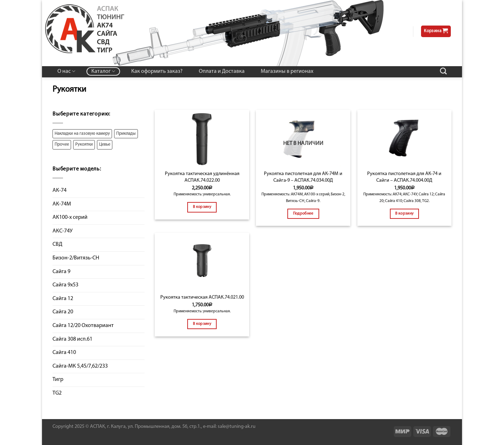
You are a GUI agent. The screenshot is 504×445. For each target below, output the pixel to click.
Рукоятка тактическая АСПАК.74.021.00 (202, 297)
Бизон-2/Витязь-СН (76, 258)
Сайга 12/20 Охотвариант (83, 326)
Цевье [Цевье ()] (105, 144)
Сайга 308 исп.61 (72, 339)
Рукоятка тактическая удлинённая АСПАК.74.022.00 (202, 177)
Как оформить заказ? (157, 71)
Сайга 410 (64, 353)
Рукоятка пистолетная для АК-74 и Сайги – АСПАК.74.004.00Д (404, 177)
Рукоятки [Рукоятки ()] (84, 144)
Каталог (103, 71)
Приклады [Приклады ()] (126, 134)
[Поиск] (443, 71)
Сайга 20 (63, 312)
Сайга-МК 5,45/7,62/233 (80, 366)
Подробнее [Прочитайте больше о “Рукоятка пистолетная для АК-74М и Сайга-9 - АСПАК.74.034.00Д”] (303, 214)
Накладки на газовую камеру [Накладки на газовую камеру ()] (82, 134)
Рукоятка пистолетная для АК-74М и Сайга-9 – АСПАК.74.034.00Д (303, 177)
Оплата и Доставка (222, 71)
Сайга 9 (61, 272)
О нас (66, 71)
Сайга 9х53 (65, 285)
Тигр (58, 380)
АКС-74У (62, 231)
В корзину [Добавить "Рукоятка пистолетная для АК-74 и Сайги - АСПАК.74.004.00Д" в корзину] (404, 214)
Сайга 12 (63, 299)
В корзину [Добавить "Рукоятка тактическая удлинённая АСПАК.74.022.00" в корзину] (202, 207)
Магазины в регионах (287, 71)
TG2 (57, 393)
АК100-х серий (70, 217)
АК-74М (62, 204)
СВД (57, 244)
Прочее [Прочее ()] (62, 144)
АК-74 (59, 190)
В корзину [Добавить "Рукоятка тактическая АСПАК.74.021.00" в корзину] (202, 324)
